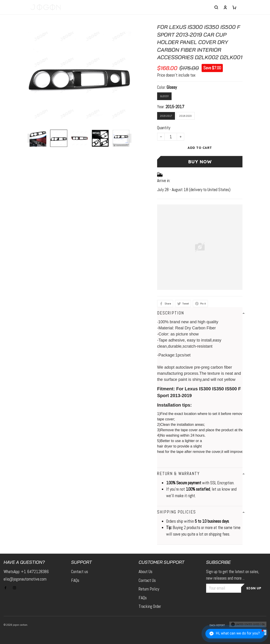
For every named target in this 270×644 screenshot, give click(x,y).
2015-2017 (175, 107)
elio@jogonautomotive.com (25, 579)
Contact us (80, 572)
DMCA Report (217, 625)
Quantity (164, 128)
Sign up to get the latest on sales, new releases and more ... (233, 575)
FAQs (75, 580)
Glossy (172, 87)
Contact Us (147, 580)
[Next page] (129, 138)
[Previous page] (30, 138)
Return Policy (149, 589)
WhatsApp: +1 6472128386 (26, 572)
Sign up (254, 588)
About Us (145, 572)
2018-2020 (185, 116)
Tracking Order (150, 606)
